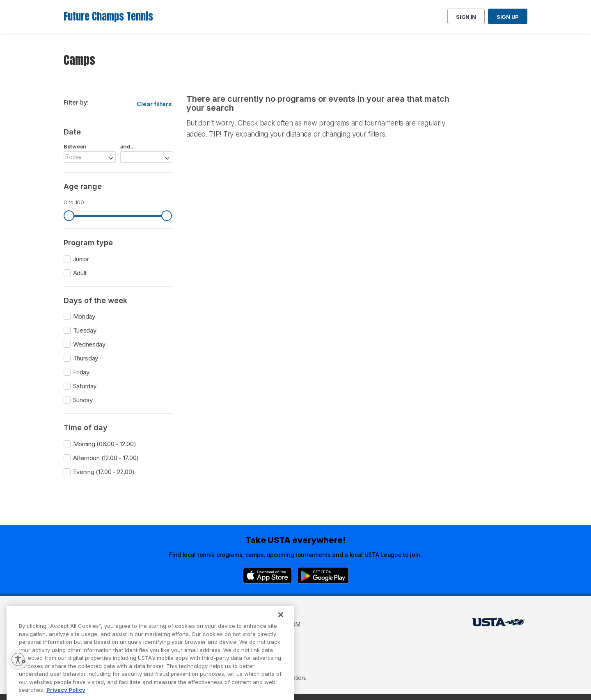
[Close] (281, 627)
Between (75, 147)
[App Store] (267, 575)
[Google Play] (323, 575)
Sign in (466, 17)
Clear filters (154, 104)
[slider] (69, 216)
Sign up (508, 17)
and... (128, 147)
